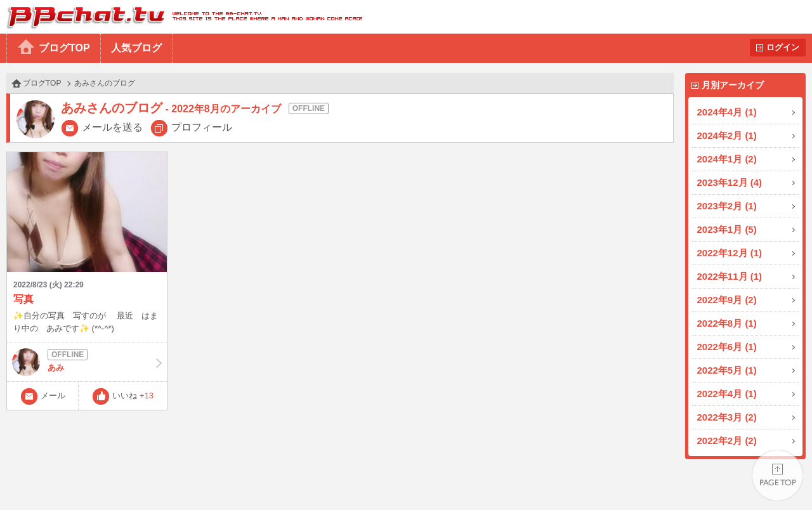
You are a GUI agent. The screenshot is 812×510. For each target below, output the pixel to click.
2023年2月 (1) (727, 206)
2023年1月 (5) (727, 229)
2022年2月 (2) (727, 441)
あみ (87, 362)
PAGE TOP (777, 475)
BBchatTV (181, 17)
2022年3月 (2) (727, 417)
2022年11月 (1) (730, 276)
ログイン (783, 47)
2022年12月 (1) (730, 253)
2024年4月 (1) (727, 112)
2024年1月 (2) (727, 159)
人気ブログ (136, 48)
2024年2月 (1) (727, 135)
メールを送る (112, 127)
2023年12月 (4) (730, 182)
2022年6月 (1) (727, 347)
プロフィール (202, 127)
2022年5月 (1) (727, 370)
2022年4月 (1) (727, 394)
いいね (133, 396)
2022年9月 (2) (727, 300)
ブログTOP (64, 48)
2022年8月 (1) (727, 323)
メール (53, 396)
